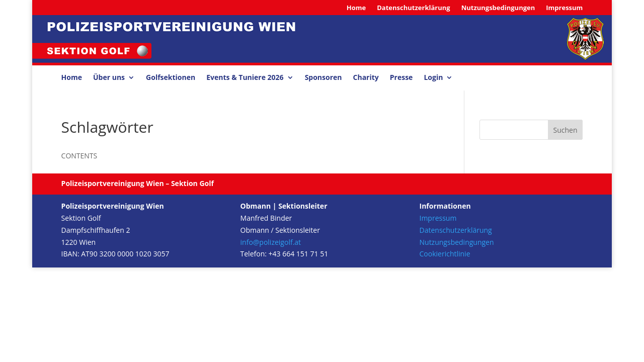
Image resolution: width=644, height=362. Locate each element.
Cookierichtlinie (445, 254)
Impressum (564, 8)
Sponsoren (324, 78)
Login (433, 78)
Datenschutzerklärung (413, 8)
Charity (366, 78)
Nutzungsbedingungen (498, 8)
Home (356, 8)
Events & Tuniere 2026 (245, 78)
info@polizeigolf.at (271, 242)
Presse (401, 78)
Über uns (109, 78)
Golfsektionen (171, 78)
